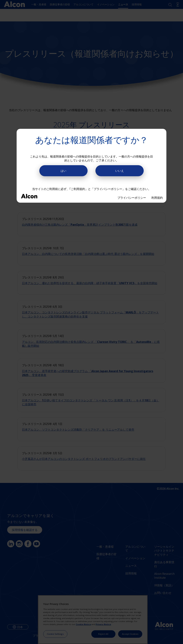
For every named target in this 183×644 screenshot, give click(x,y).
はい (63, 171)
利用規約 (157, 198)
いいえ (120, 171)
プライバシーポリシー (132, 198)
